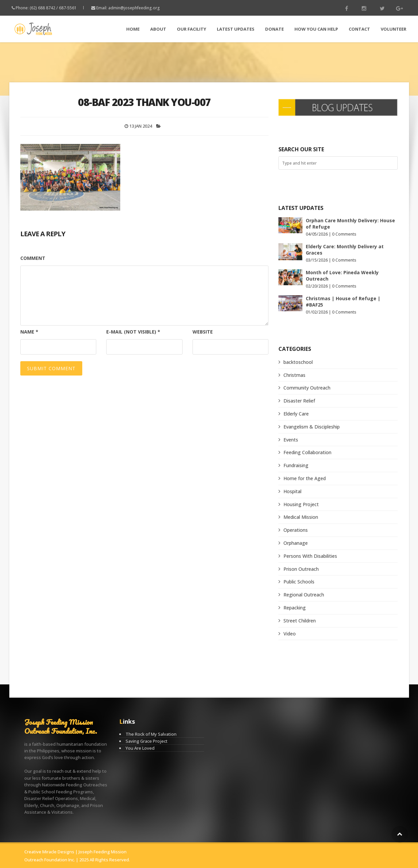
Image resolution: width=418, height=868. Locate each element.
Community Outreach (307, 388)
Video (290, 634)
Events (291, 440)
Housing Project (301, 504)
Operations (296, 530)
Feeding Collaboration (307, 452)
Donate (274, 29)
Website (203, 332)
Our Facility (192, 29)
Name (29, 332)
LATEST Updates (236, 29)
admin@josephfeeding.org (134, 8)
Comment (33, 258)
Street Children (300, 621)
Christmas (294, 375)
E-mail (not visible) (133, 332)
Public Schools (299, 582)
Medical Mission (301, 517)
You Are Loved (140, 748)
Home (133, 29)
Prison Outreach (301, 569)
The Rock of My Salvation (151, 734)
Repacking (295, 608)
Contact (359, 29)
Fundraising (296, 465)
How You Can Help (316, 29)
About (158, 29)
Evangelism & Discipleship (312, 427)
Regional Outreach (304, 595)
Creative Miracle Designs (49, 852)
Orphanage (296, 543)
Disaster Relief (299, 401)
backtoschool (298, 362)
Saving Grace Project (147, 741)
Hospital (292, 491)
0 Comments (344, 234)
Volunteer (394, 29)
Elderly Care (296, 414)
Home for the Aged (305, 478)
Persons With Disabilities (310, 556)
